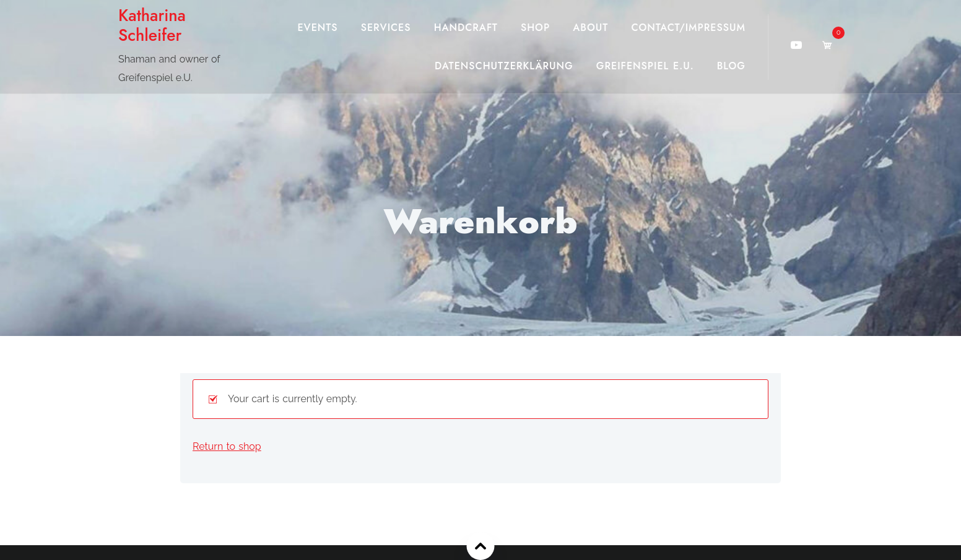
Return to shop (227, 446)
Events (317, 28)
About (590, 28)
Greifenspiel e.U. (645, 66)
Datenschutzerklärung (504, 66)
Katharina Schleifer (152, 25)
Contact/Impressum (688, 28)
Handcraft (466, 28)
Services (386, 28)
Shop (535, 28)
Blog (731, 66)
